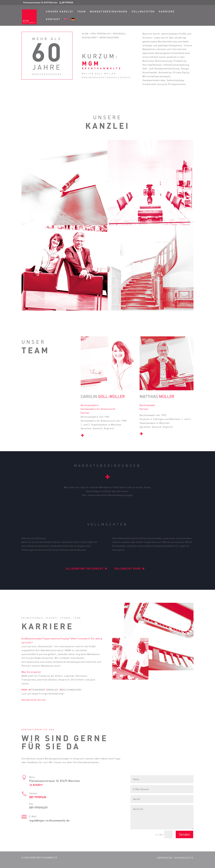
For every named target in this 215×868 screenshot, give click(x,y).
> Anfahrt (36, 785)
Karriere (167, 12)
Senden (184, 834)
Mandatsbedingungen (109, 12)
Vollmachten (143, 12)
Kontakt (53, 19)
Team (82, 12)
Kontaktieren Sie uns (34, 700)
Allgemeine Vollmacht (87, 568)
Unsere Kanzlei (60, 12)
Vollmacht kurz (130, 568)
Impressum (165, 858)
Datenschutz (184, 858)
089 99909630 (38, 797)
